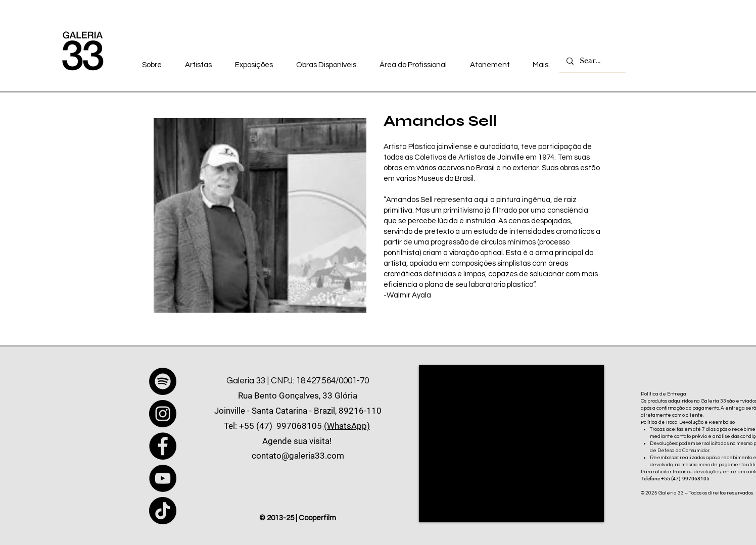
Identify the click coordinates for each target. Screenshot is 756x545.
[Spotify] (163, 381)
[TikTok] (163, 511)
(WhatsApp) (347, 426)
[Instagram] (163, 414)
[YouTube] (163, 478)
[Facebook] (163, 446)
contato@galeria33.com (298, 456)
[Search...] (592, 61)
